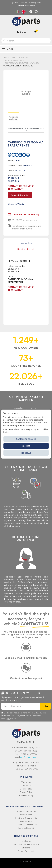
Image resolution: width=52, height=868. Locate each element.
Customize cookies (26, 439)
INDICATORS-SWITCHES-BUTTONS (16, 63)
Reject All (26, 453)
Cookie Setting (26, 796)
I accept (26, 446)
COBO (18, 161)
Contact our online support (26, 678)
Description (26, 243)
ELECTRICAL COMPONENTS (14, 60)
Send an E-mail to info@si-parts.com (26, 658)
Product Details (26, 249)
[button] (20, 195)
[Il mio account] (22, 32)
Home (6, 58)
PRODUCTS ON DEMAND (18, 58)
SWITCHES (35, 63)
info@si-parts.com (29, 757)
